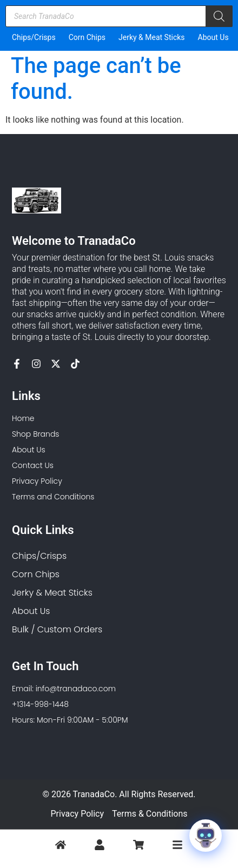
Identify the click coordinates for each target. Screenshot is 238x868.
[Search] (219, 16)
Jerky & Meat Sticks (152, 37)
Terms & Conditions (150, 814)
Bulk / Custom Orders (57, 629)
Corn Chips (87, 37)
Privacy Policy (78, 814)
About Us (213, 37)
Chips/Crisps (34, 37)
